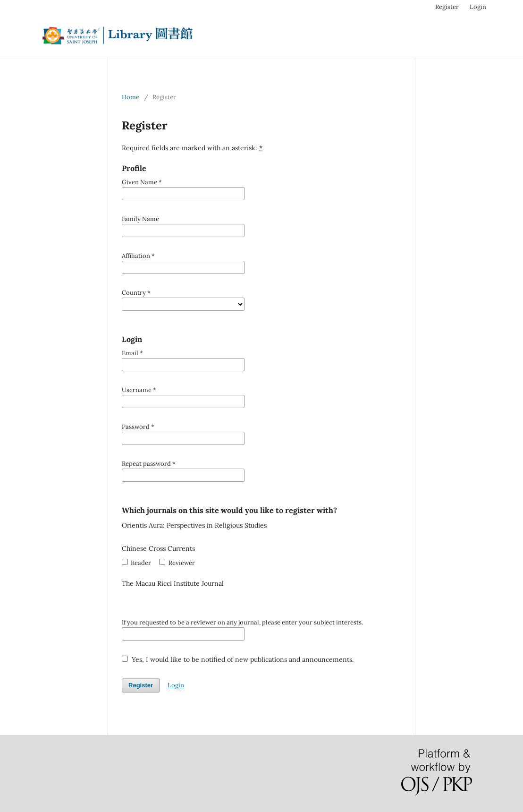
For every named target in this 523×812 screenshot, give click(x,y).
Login (478, 7)
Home (131, 97)
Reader (136, 563)
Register (447, 7)
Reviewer (177, 563)
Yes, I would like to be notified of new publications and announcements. (238, 659)
